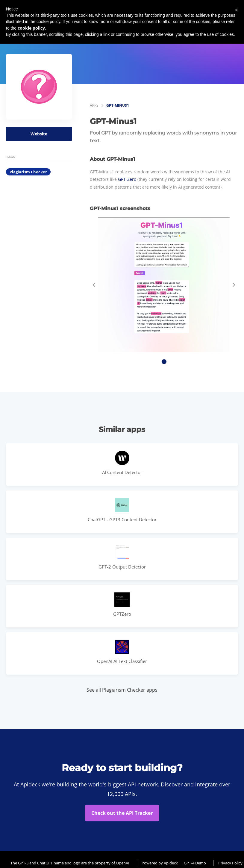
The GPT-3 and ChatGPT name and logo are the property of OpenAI (70, 863)
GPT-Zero (127, 179)
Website (39, 134)
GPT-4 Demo (195, 863)
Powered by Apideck (160, 863)
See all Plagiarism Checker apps (122, 690)
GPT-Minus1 (118, 105)
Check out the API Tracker (122, 813)
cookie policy (31, 28)
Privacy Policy (230, 863)
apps (94, 105)
